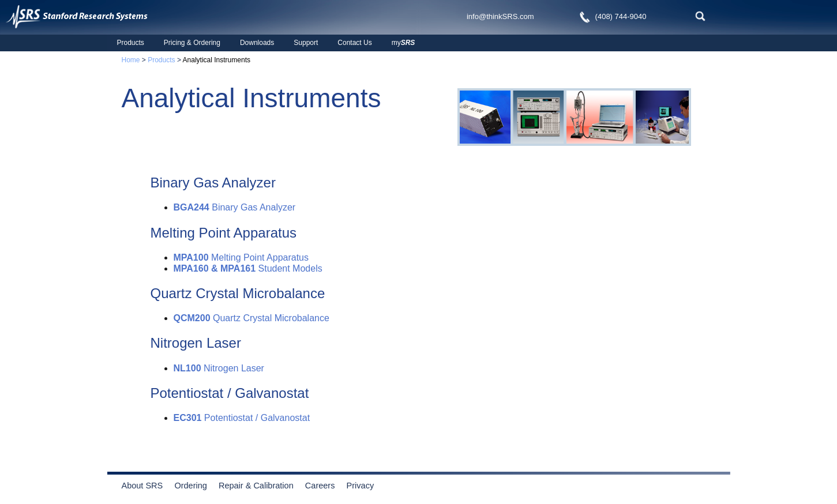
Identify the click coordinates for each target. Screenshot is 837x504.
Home (131, 60)
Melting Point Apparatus (241, 257)
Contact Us (354, 43)
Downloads (257, 43)
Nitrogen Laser (219, 368)
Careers (320, 486)
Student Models (248, 268)
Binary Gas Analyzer (235, 207)
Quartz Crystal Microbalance (252, 318)
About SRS (147, 486)
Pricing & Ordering (192, 43)
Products (131, 43)
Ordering (195, 486)
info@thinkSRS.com (500, 16)
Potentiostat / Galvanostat (242, 418)
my (404, 43)
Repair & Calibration (256, 486)
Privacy (361, 486)
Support (306, 43)
